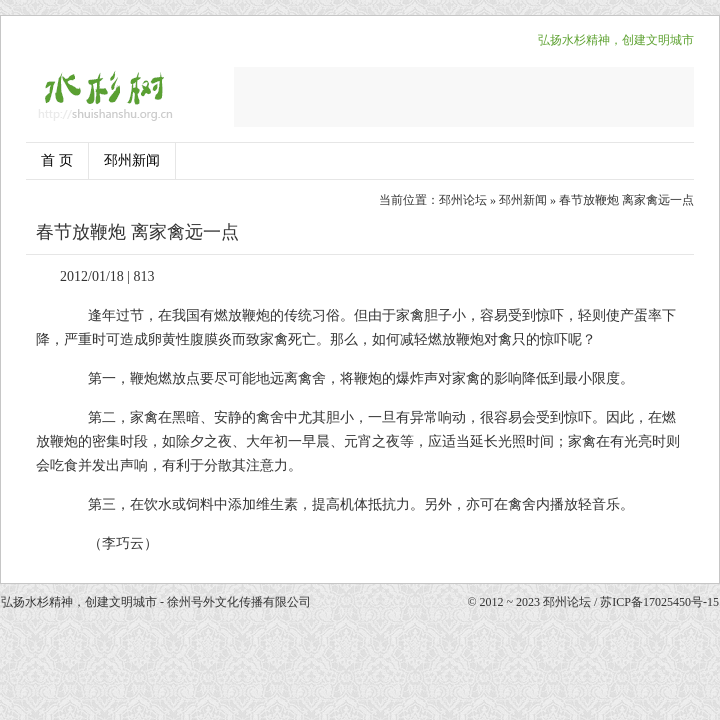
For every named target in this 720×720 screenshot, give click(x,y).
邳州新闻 (132, 160)
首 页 (57, 160)
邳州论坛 (463, 200)
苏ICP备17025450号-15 (659, 602)
